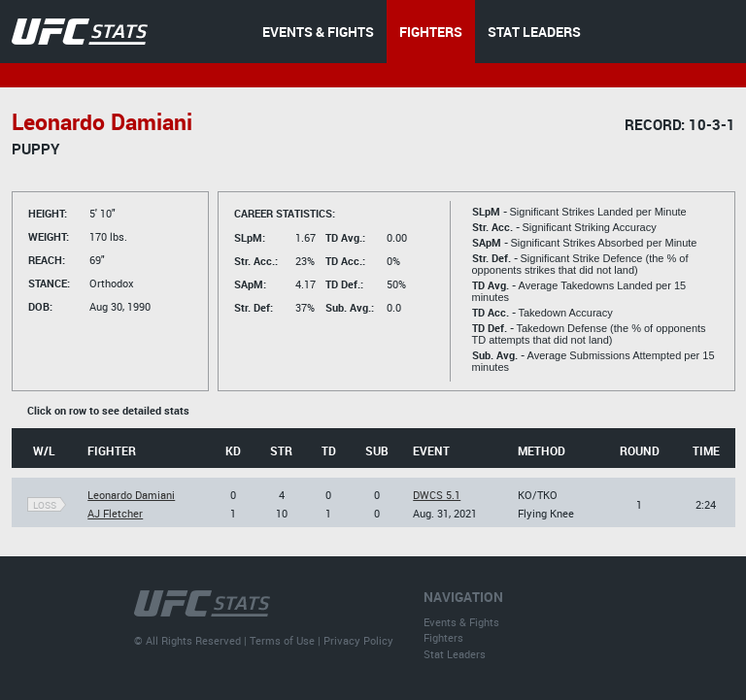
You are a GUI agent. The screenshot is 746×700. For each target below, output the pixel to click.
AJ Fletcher (115, 513)
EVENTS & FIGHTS (318, 32)
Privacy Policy (358, 640)
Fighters (443, 637)
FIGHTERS (431, 32)
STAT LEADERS (534, 32)
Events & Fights (461, 622)
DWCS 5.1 (437, 495)
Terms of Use (282, 640)
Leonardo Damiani (131, 495)
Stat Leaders (455, 654)
